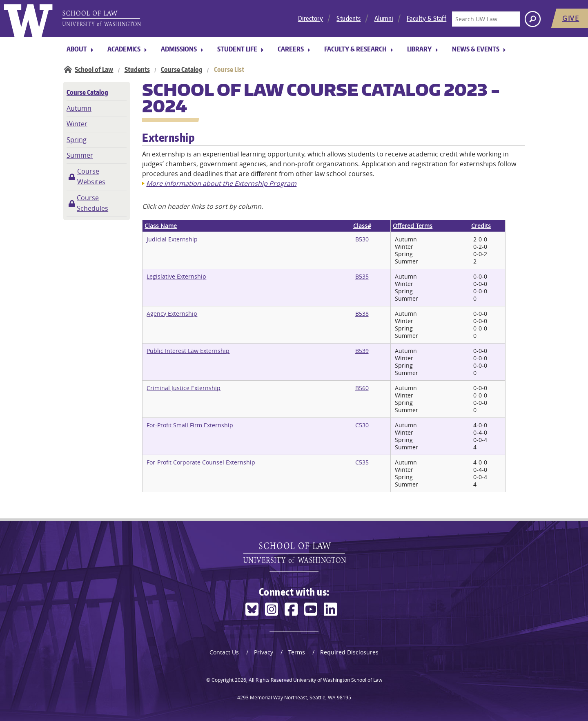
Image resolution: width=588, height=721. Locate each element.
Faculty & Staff (427, 18)
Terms (297, 652)
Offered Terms (413, 226)
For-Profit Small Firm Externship (190, 425)
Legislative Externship (176, 276)
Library (419, 49)
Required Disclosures (349, 652)
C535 (362, 462)
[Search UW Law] (486, 19)
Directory (311, 18)
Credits (481, 226)
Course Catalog (182, 69)
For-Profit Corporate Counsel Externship (201, 462)
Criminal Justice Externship (184, 388)
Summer (80, 155)
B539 (362, 351)
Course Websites (91, 176)
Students (349, 18)
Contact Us (224, 652)
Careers (291, 49)
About (77, 49)
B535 (362, 276)
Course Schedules (92, 203)
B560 (362, 388)
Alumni (384, 18)
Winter (77, 124)
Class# (362, 226)
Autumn (79, 108)
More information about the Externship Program (221, 183)
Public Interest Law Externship (188, 351)
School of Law (94, 69)
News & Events (476, 49)
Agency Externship (172, 314)
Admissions (179, 49)
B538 (362, 314)
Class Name (161, 226)
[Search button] (533, 19)
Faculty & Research (355, 49)
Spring (77, 140)
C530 (362, 425)
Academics (124, 49)
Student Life (237, 49)
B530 (362, 239)
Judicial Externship (172, 239)
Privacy (264, 652)
